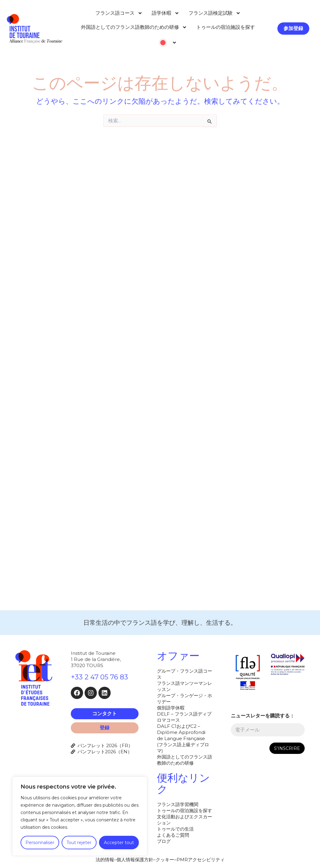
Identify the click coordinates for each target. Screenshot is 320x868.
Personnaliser (40, 843)
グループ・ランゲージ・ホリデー (185, 699)
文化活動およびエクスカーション (185, 820)
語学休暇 (166, 13)
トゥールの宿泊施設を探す (226, 27)
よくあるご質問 (173, 835)
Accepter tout (119, 843)
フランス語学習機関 (178, 804)
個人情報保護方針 (135, 860)
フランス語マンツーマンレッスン (185, 686)
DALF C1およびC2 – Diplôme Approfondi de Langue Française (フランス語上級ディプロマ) (183, 738)
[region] (80, 816)
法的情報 (105, 860)
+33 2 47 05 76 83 (99, 677)
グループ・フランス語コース (185, 674)
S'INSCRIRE (287, 748)
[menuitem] (168, 43)
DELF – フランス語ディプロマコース (184, 717)
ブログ (164, 841)
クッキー (165, 860)
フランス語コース (119, 13)
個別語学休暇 (171, 708)
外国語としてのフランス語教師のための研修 (134, 27)
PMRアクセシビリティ (201, 860)
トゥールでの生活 (175, 829)
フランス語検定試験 (215, 13)
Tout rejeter (79, 843)
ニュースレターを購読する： (263, 716)
